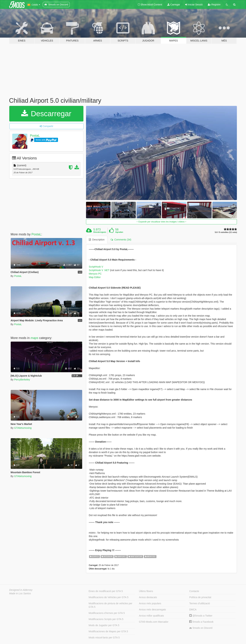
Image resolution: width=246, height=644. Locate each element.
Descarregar (46, 114)
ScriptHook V (96, 267)
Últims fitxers (146, 591)
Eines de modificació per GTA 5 (106, 591)
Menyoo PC (95, 274)
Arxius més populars (150, 603)
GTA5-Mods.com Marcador (154, 622)
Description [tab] (97, 240)
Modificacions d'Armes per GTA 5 (107, 613)
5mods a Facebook (201, 622)
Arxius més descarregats (152, 610)
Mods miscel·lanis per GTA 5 (104, 638)
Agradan (119, 232)
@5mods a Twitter (201, 616)
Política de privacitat (200, 597)
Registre (214, 5)
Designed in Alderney (21, 590)
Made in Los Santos (20, 593)
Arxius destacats (148, 597)
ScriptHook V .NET (99, 270)
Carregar (174, 5)
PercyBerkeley (22, 380)
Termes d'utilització (200, 603)
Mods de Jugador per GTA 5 (104, 625)
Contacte (194, 591)
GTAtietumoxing (23, 428)
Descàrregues (100, 232)
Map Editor (95, 277)
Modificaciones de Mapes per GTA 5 (108, 631)
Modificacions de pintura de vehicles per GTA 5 (110, 605)
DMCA (193, 610)
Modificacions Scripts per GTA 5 (106, 619)
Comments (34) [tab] (121, 240)
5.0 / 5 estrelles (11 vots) (226, 232)
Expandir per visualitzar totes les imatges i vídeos (161, 222)
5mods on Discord (201, 628)
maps (35, 338)
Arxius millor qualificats (151, 616)
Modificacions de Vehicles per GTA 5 (109, 597)
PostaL (35, 136)
